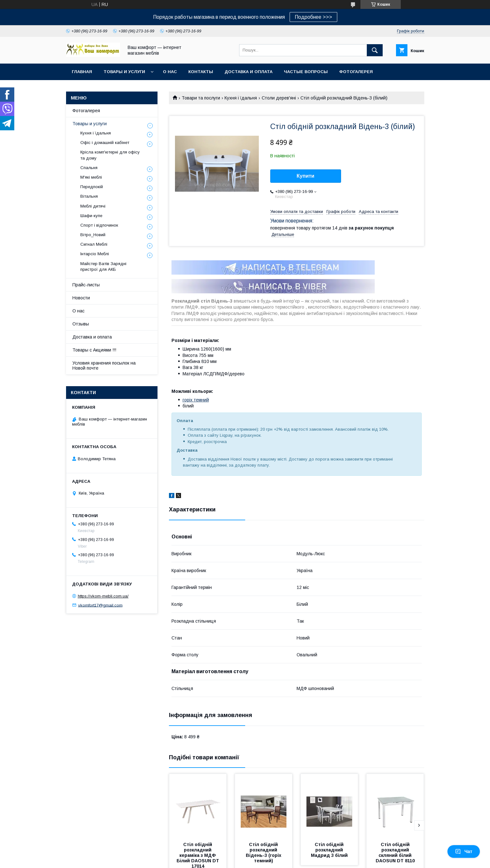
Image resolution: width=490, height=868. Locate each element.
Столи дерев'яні (279, 98)
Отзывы (81, 324)
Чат (464, 851)
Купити (305, 176)
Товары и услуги (124, 72)
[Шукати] (375, 50)
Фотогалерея (356, 72)
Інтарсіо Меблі (95, 254)
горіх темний (196, 400)
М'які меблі (91, 177)
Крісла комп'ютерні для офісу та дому (110, 155)
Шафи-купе (91, 216)
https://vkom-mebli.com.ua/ (103, 596)
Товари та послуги (201, 98)
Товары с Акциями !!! (94, 350)
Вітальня (89, 196)
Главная (82, 72)
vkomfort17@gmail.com (100, 605)
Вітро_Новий (93, 235)
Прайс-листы (86, 285)
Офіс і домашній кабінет (105, 143)
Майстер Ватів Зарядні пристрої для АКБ (103, 267)
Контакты (201, 72)
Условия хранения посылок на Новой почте (104, 366)
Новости (81, 298)
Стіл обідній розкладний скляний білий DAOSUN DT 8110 (395, 853)
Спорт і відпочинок (99, 225)
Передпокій (92, 187)
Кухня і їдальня (241, 98)
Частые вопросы (306, 72)
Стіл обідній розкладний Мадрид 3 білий (329, 850)
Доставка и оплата (248, 72)
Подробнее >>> (313, 17)
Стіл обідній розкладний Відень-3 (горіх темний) (264, 853)
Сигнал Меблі (94, 244)
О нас (170, 72)
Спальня (89, 168)
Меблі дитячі (93, 206)
